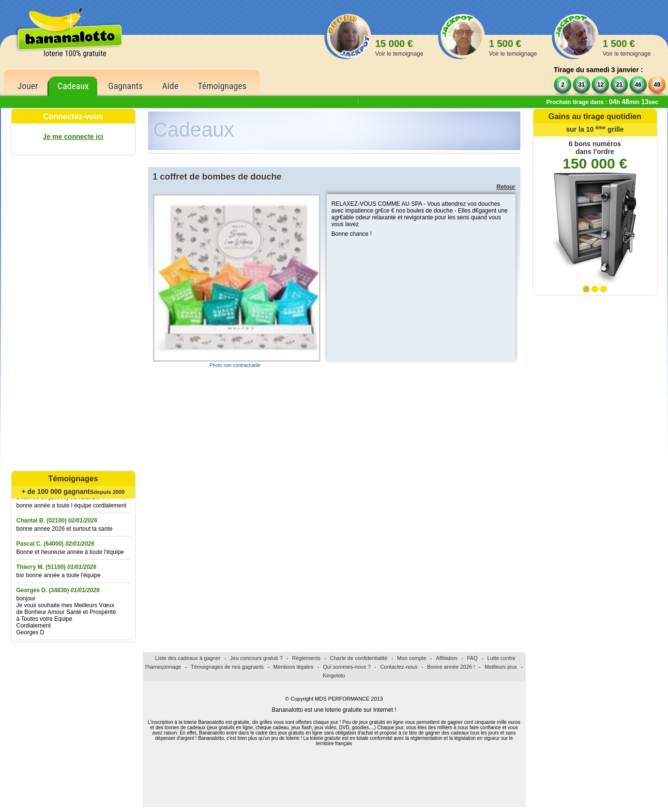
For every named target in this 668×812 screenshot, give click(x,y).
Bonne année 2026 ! (451, 667)
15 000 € (399, 48)
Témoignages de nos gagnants (227, 667)
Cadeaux (73, 86)
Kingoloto (334, 675)
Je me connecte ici (73, 137)
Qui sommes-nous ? (347, 667)
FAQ (472, 658)
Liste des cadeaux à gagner (188, 658)
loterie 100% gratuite (75, 54)
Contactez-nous (399, 667)
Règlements (306, 658)
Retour (506, 187)
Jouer (28, 86)
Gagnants (125, 86)
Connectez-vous (73, 116)
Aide (170, 86)
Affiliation (447, 658)
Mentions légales (294, 667)
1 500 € (513, 48)
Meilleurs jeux (501, 667)
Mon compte (412, 658)
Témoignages (222, 86)
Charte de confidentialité (359, 658)
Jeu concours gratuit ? (256, 658)
